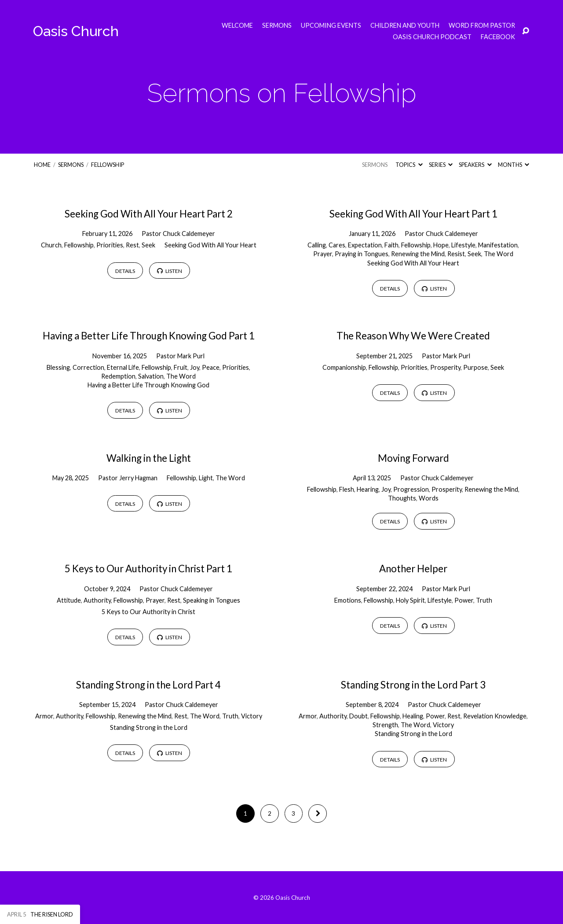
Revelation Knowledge (495, 716)
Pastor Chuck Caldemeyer (178, 234)
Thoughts (402, 498)
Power (464, 600)
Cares (337, 245)
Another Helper (413, 569)
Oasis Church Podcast (432, 37)
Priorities (110, 245)
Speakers (475, 165)
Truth (484, 600)
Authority (97, 600)
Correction (88, 367)
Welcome (237, 26)
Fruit (181, 367)
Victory (252, 716)
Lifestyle (463, 245)
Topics (409, 165)
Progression (411, 489)
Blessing (58, 367)
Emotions (348, 600)
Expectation (365, 245)
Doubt (358, 716)
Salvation (151, 376)
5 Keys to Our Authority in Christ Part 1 (148, 569)
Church (51, 245)
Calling (317, 245)
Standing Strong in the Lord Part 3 (413, 685)
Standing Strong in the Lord (149, 727)
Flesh (347, 489)
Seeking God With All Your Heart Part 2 (149, 214)
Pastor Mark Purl (180, 356)
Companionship (344, 367)
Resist (456, 254)
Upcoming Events (331, 26)
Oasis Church (76, 31)
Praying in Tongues (362, 254)
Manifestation (498, 245)
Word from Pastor (482, 26)
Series (441, 165)
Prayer (323, 254)
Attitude (69, 600)
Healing (413, 716)
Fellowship (108, 165)
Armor (44, 716)
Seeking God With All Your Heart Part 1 (413, 214)
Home (42, 165)
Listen (170, 271)
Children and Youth (405, 26)
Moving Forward (413, 458)
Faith (391, 245)
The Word (499, 254)
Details (125, 271)
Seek (148, 245)
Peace (211, 367)
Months (514, 165)
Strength (385, 725)
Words (429, 498)
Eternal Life (123, 367)
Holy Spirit (410, 600)
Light (206, 478)
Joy (195, 367)
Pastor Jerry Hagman (128, 478)
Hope (441, 245)
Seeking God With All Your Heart (210, 245)
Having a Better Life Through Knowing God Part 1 (149, 336)
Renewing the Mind (418, 254)
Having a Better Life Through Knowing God (148, 385)
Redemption (118, 376)
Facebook (498, 37)
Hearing (368, 489)
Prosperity (445, 367)
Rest (132, 245)
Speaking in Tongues (212, 600)
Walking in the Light (149, 458)
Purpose (475, 367)
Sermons (277, 26)
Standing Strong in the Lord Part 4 (148, 685)
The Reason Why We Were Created (413, 336)
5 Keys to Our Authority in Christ (148, 612)
